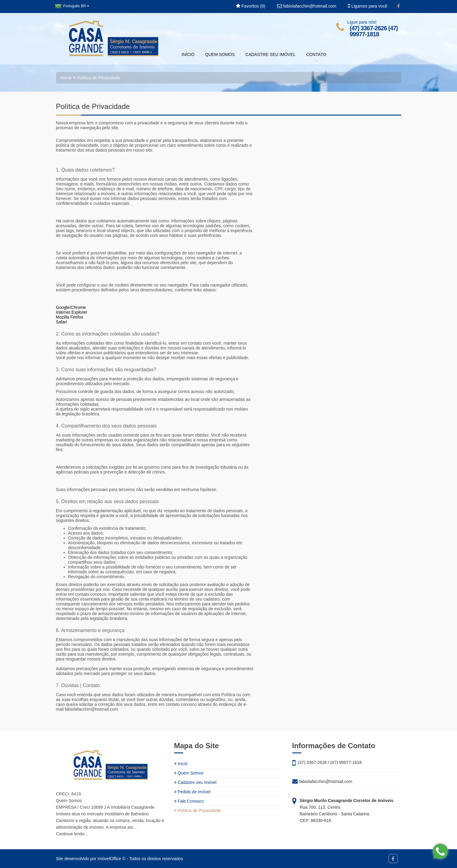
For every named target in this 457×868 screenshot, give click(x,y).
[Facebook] (398, 6)
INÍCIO (188, 54)
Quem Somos (189, 773)
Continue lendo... (72, 834)
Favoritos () (251, 6)
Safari (62, 322)
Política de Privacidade (197, 811)
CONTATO (316, 57)
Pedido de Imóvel (192, 792)
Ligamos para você (368, 6)
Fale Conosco (189, 801)
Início (181, 764)
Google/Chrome (71, 307)
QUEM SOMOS (220, 54)
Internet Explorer (72, 312)
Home (66, 78)
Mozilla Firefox (70, 317)
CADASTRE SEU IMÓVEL (270, 54)
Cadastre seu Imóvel (195, 782)
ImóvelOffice (109, 859)
